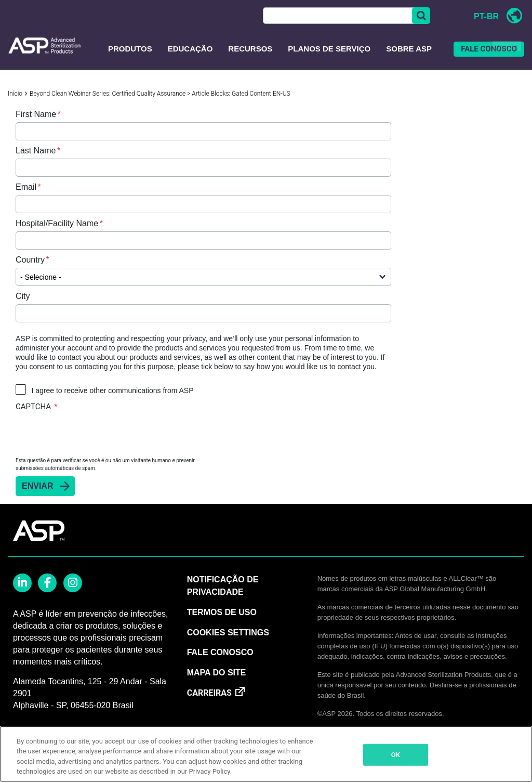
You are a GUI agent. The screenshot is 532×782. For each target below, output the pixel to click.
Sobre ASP (409, 49)
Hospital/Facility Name (57, 223)
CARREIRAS (209, 693)
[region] (266, 754)
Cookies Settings (228, 633)
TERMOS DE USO (222, 612)
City (23, 296)
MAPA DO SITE (217, 673)
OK (396, 755)
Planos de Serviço (329, 49)
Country (30, 260)
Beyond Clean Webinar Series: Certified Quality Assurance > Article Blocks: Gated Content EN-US (160, 94)
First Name (36, 114)
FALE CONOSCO (489, 49)
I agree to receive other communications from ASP (112, 390)
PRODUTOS (130, 49)
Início (15, 94)
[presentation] (95, 434)
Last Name (36, 151)
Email (26, 187)
